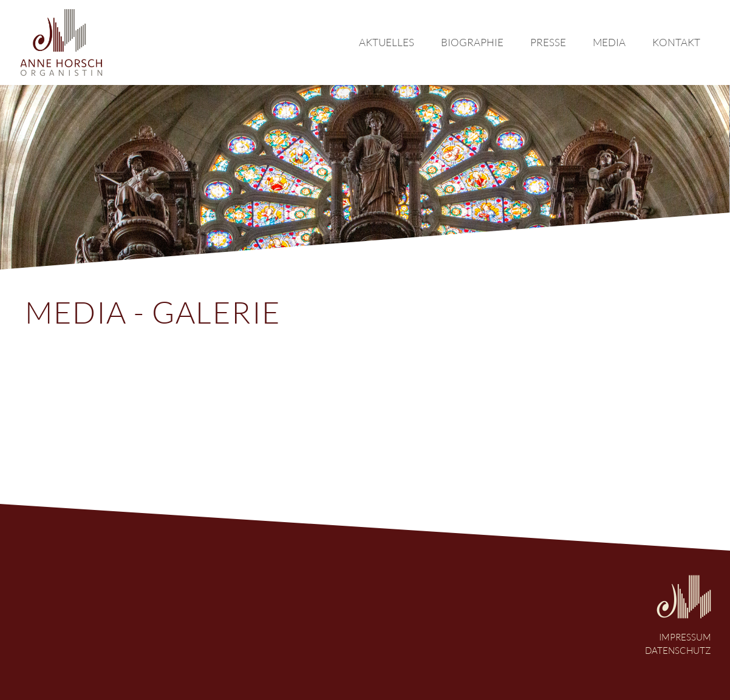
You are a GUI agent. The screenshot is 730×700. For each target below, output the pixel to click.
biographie (472, 42)
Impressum (685, 637)
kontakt (676, 42)
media (609, 42)
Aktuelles (387, 42)
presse (548, 42)
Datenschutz (678, 651)
